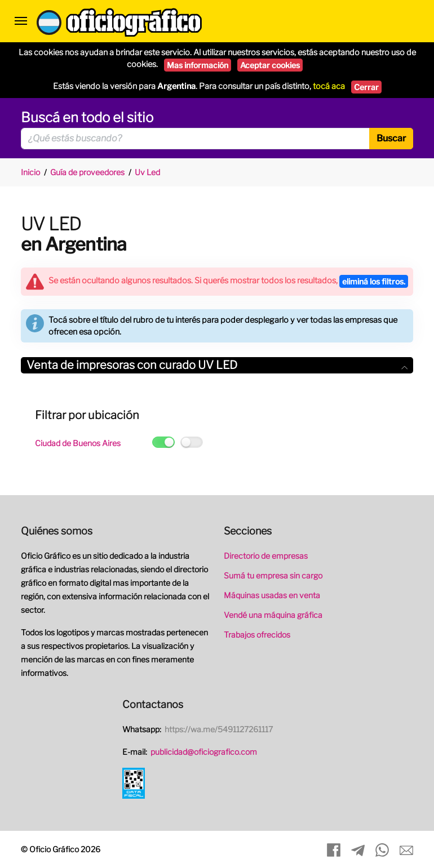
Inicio (30, 172)
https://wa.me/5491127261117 (219, 729)
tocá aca (329, 86)
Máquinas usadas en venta (272, 595)
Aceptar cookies (270, 65)
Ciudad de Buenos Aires (78, 443)
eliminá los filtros (374, 281)
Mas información (198, 65)
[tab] (217, 365)
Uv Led (147, 172)
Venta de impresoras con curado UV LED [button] (217, 365)
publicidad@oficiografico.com (204, 752)
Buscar (391, 138)
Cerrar (366, 87)
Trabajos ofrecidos (257, 635)
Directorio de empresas (266, 556)
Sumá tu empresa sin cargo (273, 575)
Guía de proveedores (87, 172)
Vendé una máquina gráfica (273, 615)
